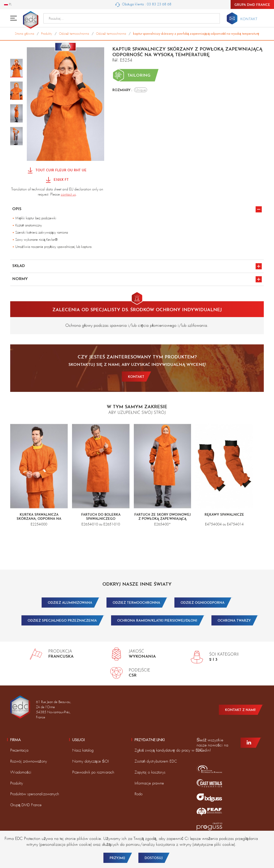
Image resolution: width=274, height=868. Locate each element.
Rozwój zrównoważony (29, 761)
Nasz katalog (83, 750)
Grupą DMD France (26, 805)
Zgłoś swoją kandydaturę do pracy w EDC (169, 750)
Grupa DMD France (252, 5)
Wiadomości (21, 772)
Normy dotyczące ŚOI (90, 761)
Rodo (139, 794)
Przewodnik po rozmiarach (93, 772)
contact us (68, 194)
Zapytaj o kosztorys (150, 772)
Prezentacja (19, 750)
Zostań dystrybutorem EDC (156, 761)
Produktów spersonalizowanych (35, 794)
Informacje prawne (149, 783)
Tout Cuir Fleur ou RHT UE (57, 171)
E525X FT (57, 180)
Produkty (17, 783)
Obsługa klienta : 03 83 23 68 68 (143, 4)
